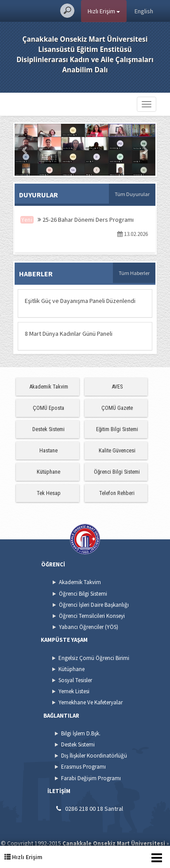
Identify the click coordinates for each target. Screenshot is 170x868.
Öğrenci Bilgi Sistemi (117, 472)
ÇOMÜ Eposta (48, 408)
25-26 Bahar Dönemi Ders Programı (86, 220)
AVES (117, 387)
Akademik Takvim (49, 387)
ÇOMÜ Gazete (117, 408)
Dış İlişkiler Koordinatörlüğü (94, 756)
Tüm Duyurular (132, 194)
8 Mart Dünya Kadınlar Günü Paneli (69, 334)
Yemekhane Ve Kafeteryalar (91, 702)
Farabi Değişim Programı (91, 778)
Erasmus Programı (83, 767)
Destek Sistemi (48, 429)
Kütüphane (48, 472)
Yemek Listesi (74, 691)
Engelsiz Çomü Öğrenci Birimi (94, 658)
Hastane (48, 450)
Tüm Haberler (134, 273)
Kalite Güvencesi (117, 450)
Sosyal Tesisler (75, 680)
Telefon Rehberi (117, 493)
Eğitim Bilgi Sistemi (117, 429)
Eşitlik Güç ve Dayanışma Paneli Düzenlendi (80, 301)
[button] (25, 150)
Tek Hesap (49, 493)
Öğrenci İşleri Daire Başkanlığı (94, 605)
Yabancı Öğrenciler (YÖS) (89, 627)
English (144, 11)
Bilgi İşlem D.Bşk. (81, 733)
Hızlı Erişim (104, 11)
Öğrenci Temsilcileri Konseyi (92, 616)
